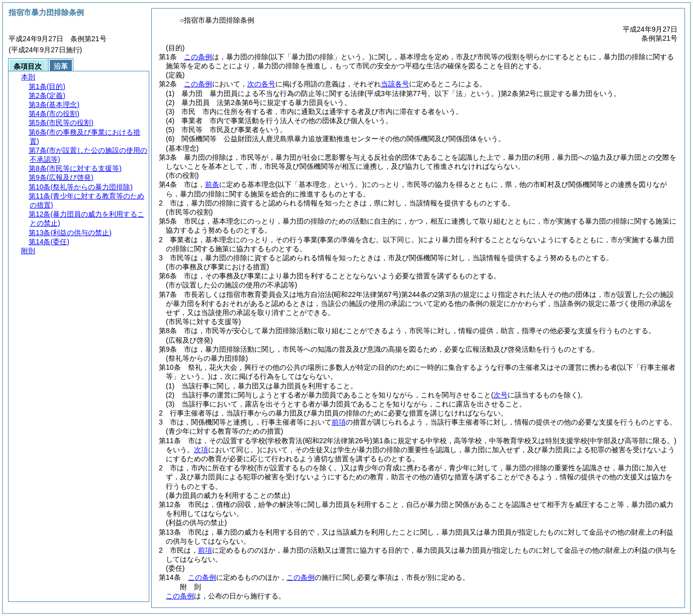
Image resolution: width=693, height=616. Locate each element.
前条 (212, 184)
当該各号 (395, 84)
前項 (339, 422)
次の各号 (261, 84)
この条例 (198, 57)
